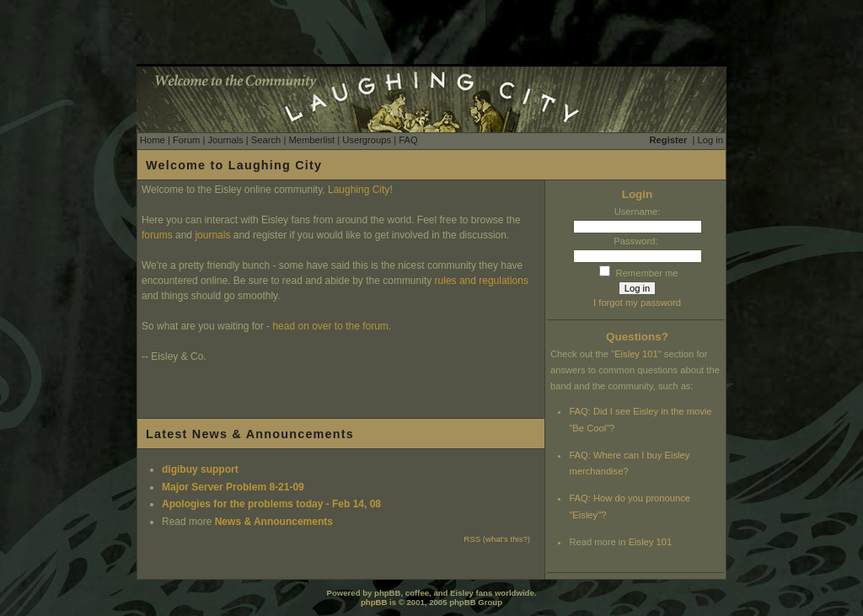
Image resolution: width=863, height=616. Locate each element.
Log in (710, 140)
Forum (186, 140)
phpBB (374, 602)
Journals (225, 140)
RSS (472, 539)
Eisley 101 (636, 354)
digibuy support (200, 469)
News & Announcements (274, 522)
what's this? (507, 539)
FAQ (408, 140)
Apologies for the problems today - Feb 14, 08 (271, 504)
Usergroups (367, 140)
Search (266, 140)
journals (212, 235)
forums (157, 235)
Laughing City (359, 190)
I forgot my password (637, 303)
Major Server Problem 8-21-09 (233, 487)
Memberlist (311, 140)
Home (153, 140)
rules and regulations (482, 281)
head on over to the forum (330, 326)
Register (669, 140)
